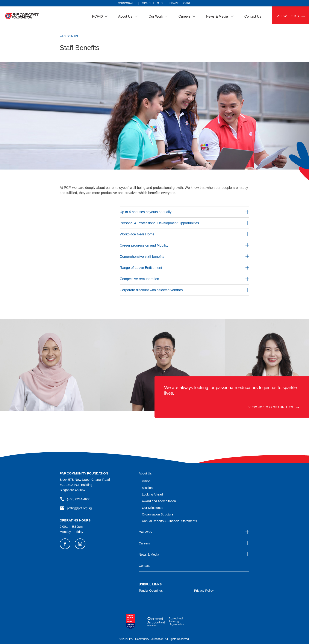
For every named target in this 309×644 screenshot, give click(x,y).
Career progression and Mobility (185, 245)
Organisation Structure (158, 514)
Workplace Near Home (185, 234)
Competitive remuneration (185, 279)
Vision (146, 481)
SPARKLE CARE (180, 3)
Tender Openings (151, 590)
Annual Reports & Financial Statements (169, 521)
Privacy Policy (204, 590)
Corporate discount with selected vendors (185, 290)
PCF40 (97, 16)
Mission (147, 488)
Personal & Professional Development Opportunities (185, 223)
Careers (185, 16)
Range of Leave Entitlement (185, 268)
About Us (126, 16)
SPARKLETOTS (153, 3)
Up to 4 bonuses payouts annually (185, 212)
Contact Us (253, 16)
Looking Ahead (152, 494)
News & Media (217, 16)
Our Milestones (152, 508)
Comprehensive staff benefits (185, 256)
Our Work (156, 16)
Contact (144, 566)
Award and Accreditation (159, 501)
